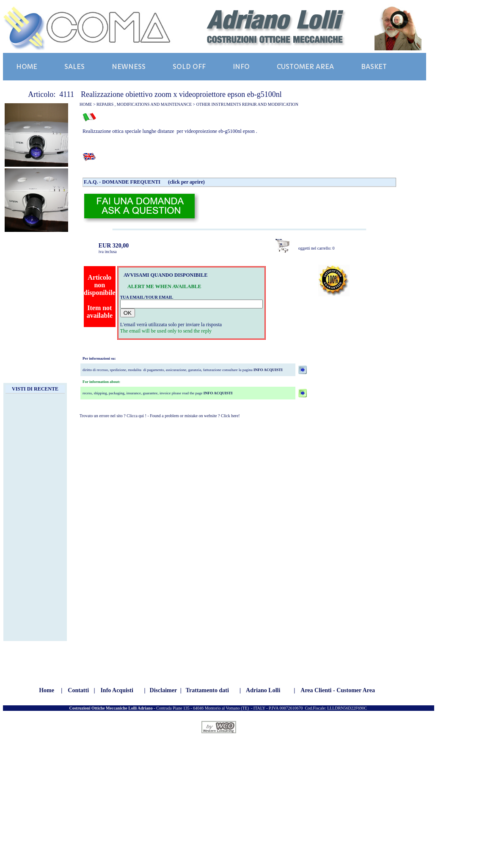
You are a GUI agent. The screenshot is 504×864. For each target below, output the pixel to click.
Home (47, 690)
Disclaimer (164, 690)
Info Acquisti (117, 690)
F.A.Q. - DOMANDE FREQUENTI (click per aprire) (144, 182)
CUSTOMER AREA (305, 67)
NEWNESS (129, 67)
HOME (27, 67)
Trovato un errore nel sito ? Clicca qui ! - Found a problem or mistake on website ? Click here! (160, 416)
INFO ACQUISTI (268, 370)
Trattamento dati (207, 690)
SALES (74, 67)
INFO (241, 67)
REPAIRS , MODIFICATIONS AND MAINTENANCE (144, 104)
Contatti (78, 690)
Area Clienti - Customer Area (338, 690)
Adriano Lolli (263, 690)
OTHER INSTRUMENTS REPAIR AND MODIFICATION (247, 104)
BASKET (374, 67)
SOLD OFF (189, 67)
